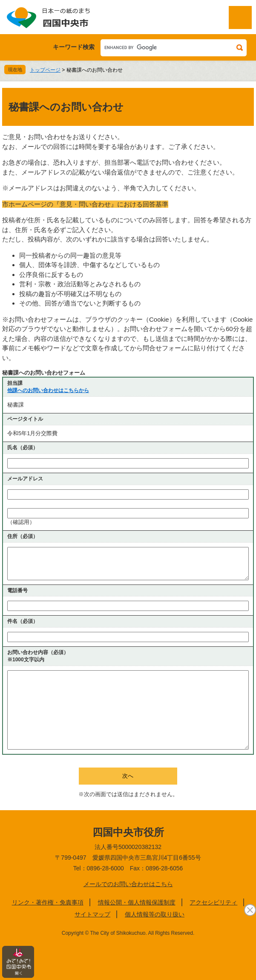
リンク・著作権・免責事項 (48, 902)
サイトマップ (92, 914)
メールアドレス (25, 479)
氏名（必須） (23, 448)
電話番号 (17, 590)
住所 (23, 536)
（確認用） (21, 522)
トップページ (45, 70)
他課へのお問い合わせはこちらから (48, 390)
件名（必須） (23, 621)
